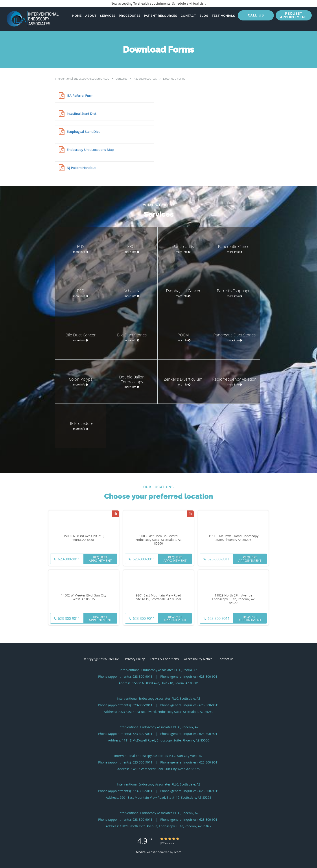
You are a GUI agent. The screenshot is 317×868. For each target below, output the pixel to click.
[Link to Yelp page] (116, 514)
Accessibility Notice (198, 659)
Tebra (178, 852)
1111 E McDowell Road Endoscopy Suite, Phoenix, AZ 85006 (233, 538)
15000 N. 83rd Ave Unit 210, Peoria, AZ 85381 (84, 538)
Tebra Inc (113, 659)
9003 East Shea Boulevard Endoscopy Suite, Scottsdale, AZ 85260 (158, 540)
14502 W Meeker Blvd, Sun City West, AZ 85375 (84, 597)
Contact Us (226, 659)
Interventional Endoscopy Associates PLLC (82, 79)
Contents (122, 79)
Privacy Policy (135, 659)
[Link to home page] (29, 19)
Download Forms (174, 79)
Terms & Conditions (164, 659)
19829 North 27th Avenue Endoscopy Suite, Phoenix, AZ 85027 (233, 599)
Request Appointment (100, 559)
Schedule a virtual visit (189, 3)
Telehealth (141, 3)
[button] (294, 15)
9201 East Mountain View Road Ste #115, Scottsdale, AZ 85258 (158, 597)
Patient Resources (146, 79)
